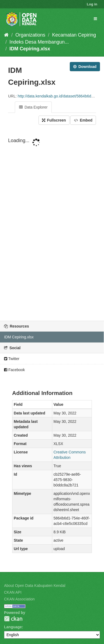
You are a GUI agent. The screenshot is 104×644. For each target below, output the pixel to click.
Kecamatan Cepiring (74, 35)
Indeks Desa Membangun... (39, 42)
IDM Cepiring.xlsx (30, 49)
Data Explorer (33, 107)
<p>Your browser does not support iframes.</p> (52, 223)
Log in (92, 4)
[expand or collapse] (95, 19)
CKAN (13, 619)
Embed (83, 120)
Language (13, 627)
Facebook (14, 370)
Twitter (12, 359)
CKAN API (13, 592)
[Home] (6, 35)
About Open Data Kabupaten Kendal (35, 586)
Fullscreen (54, 120)
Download (85, 67)
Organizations (30, 35)
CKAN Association (19, 599)
